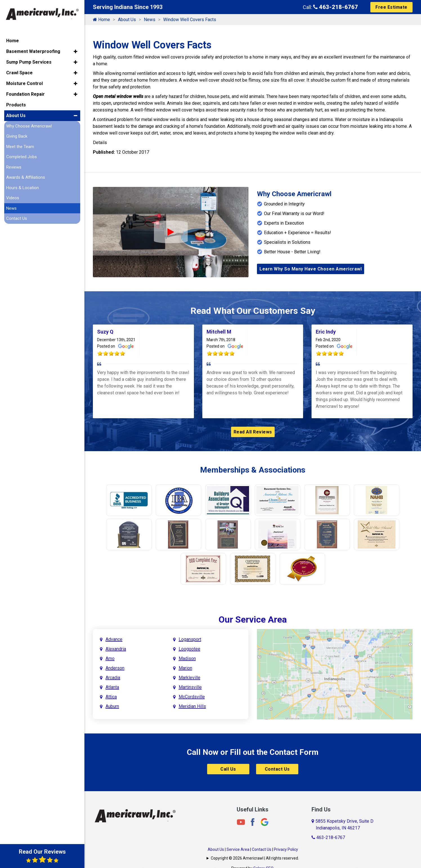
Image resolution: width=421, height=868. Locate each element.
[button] (76, 51)
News (150, 20)
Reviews (14, 167)
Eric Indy (326, 332)
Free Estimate (391, 7)
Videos (13, 198)
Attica (111, 697)
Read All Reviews (253, 432)
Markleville (190, 678)
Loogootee (190, 649)
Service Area (238, 849)
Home (101, 20)
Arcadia (113, 678)
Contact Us (277, 769)
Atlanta (112, 687)
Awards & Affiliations (26, 177)
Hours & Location (23, 187)
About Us (127, 20)
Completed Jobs (22, 157)
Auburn (112, 706)
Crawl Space (19, 72)
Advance (114, 639)
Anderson (115, 668)
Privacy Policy (286, 849)
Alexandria (116, 649)
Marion (185, 668)
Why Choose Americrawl (29, 126)
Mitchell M (219, 332)
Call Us (228, 769)
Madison (187, 658)
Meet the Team (20, 146)
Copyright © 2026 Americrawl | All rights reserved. (255, 858)
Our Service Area (253, 619)
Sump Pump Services (29, 62)
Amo (110, 658)
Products (16, 105)
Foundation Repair (25, 94)
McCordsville (192, 697)
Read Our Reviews (42, 856)
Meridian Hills (192, 706)
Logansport (190, 639)
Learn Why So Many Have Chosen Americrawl (311, 269)
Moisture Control (24, 83)
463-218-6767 (336, 7)
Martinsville (190, 687)
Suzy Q (105, 332)
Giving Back (17, 136)
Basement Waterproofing (33, 51)
